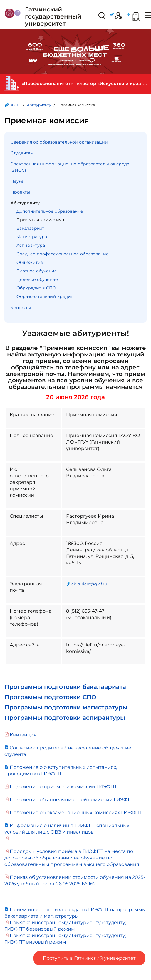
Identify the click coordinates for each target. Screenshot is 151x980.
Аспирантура (31, 245)
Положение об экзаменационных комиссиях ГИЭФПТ (76, 812)
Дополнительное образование (50, 211)
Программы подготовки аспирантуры (65, 718)
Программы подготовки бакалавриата (65, 687)
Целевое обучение (37, 279)
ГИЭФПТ (12, 105)
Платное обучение (37, 271)
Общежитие (30, 262)
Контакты (21, 308)
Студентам (22, 153)
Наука (17, 181)
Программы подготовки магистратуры (66, 707)
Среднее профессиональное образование (63, 254)
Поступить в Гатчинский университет (89, 958)
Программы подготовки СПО (51, 697)
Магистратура (32, 237)
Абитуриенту (39, 105)
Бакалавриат (30, 228)
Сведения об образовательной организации (59, 142)
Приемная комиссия (39, 220)
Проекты (20, 192)
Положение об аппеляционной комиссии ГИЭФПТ (72, 800)
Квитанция (23, 735)
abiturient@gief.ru (89, 584)
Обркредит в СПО (36, 288)
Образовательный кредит (45, 296)
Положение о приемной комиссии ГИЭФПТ (63, 787)
